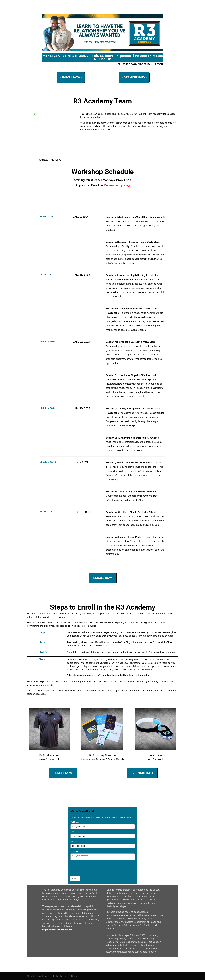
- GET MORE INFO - (134, 77)
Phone (73, 841)
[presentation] (92, 867)
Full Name (76, 822)
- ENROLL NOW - (71, 77)
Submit (75, 878)
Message (75, 851)
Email (74, 832)
